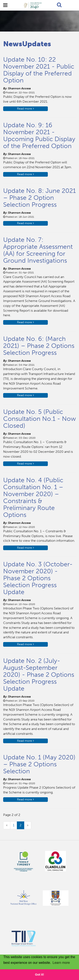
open (5, 5)
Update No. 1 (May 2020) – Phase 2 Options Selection (39, 764)
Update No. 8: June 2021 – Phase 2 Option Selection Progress (39, 198)
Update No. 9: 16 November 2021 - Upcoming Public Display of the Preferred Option (39, 136)
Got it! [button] (39, 975)
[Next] (28, 825)
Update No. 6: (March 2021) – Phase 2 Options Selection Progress (39, 346)
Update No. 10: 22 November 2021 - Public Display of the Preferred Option (39, 70)
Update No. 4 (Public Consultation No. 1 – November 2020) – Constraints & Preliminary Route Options (33, 497)
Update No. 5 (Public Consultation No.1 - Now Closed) (39, 419)
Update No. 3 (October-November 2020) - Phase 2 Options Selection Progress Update (38, 578)
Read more (25, 109)
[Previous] (7, 825)
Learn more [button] (61, 963)
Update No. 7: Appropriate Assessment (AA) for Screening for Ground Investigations (38, 250)
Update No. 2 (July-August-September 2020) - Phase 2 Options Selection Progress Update (39, 675)
